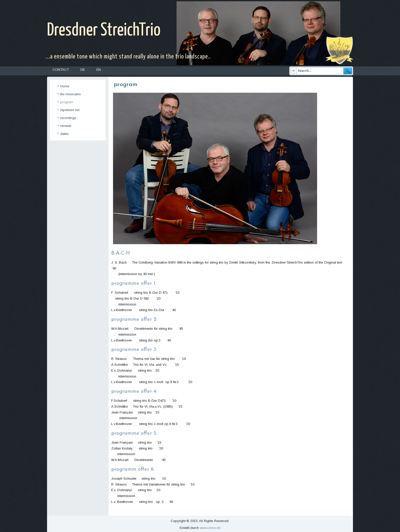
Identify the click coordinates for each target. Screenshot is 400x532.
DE (83, 70)
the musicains (71, 94)
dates (64, 134)
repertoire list (70, 110)
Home (65, 86)
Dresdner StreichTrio (104, 31)
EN (99, 70)
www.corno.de (210, 528)
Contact (61, 70)
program (67, 102)
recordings (68, 118)
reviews (66, 126)
